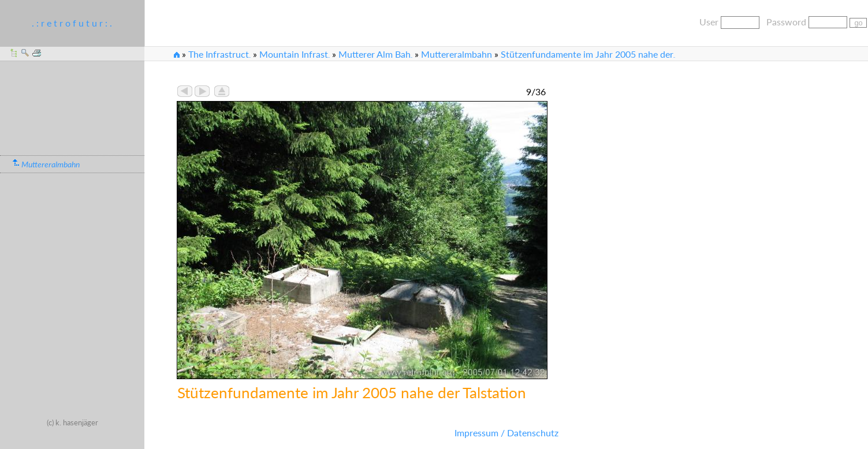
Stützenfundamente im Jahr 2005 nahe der (588, 54)
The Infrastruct (219, 54)
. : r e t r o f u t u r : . (72, 23)
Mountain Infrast (295, 54)
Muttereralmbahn (457, 54)
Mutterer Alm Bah (375, 54)
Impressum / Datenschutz (506, 433)
